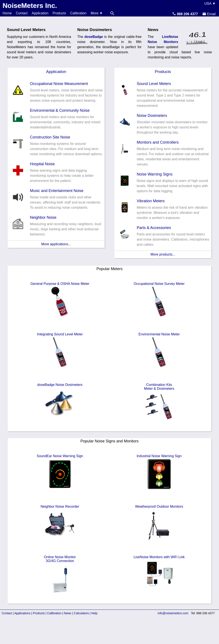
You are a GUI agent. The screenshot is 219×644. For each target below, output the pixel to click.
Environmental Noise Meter (159, 350)
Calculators (81, 613)
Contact (22, 13)
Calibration (78, 13)
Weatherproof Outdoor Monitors (159, 523)
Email (209, 14)
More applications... (56, 244)
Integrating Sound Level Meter (60, 350)
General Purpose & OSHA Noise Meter (60, 300)
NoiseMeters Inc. (30, 6)
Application (40, 13)
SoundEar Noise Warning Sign (60, 472)
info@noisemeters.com (173, 613)
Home (7, 13)
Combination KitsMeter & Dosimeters (159, 403)
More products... (163, 254)
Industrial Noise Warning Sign (159, 472)
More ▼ (97, 13)
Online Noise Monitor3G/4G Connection (60, 575)
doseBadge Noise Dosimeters (60, 401)
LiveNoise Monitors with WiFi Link (159, 573)
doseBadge (94, 37)
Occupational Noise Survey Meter (159, 300)
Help (94, 613)
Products (59, 13)
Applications (22, 613)
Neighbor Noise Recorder (60, 523)
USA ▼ (210, 4)
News (68, 613)
